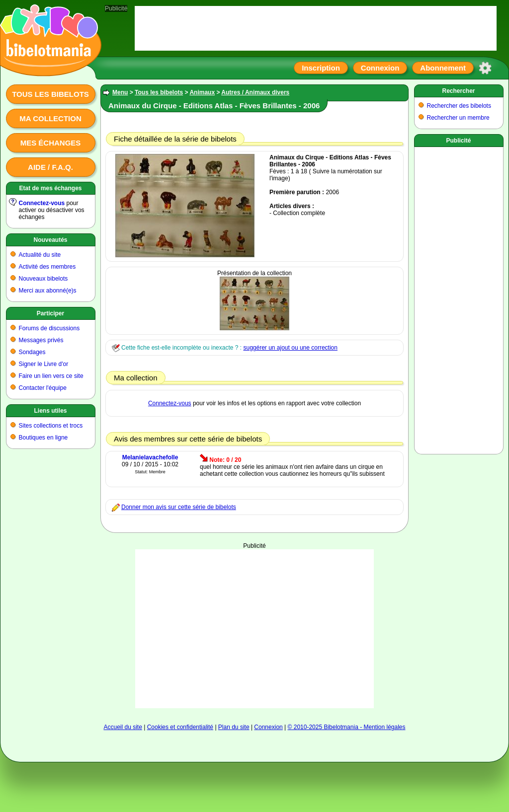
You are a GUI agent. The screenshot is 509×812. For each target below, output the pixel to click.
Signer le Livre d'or (44, 364)
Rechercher (458, 91)
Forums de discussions (49, 328)
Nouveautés (50, 240)
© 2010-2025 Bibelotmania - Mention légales (347, 727)
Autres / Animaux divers (255, 92)
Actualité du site (40, 255)
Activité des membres (47, 267)
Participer (50, 313)
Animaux (202, 92)
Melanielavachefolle (150, 457)
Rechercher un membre (458, 118)
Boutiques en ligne (43, 438)
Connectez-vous (42, 203)
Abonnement (443, 68)
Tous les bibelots (50, 94)
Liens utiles (50, 411)
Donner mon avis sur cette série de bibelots (179, 507)
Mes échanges (51, 143)
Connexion (380, 68)
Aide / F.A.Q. (50, 167)
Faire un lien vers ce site (51, 376)
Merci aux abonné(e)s (48, 291)
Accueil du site (123, 727)
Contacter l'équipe (43, 388)
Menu (120, 92)
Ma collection (50, 118)
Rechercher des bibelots (459, 106)
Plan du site (234, 727)
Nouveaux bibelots (43, 279)
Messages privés (41, 340)
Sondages (32, 352)
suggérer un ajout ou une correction (290, 348)
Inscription (321, 68)
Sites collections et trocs (51, 426)
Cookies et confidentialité (180, 727)
